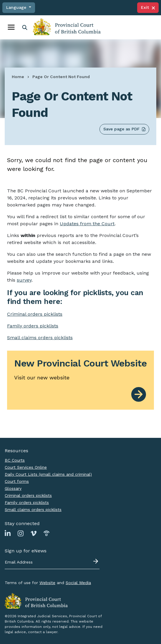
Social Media (78, 583)
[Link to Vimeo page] (34, 533)
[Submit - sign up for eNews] (96, 561)
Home (18, 77)
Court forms (17, 481)
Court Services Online (26, 467)
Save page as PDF (124, 129)
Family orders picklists (27, 502)
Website (47, 583)
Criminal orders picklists (28, 495)
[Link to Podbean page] (47, 533)
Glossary (13, 488)
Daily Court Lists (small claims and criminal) (48, 474)
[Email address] (52, 562)
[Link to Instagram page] (21, 533)
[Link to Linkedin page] (8, 533)
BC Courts (15, 460)
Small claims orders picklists (40, 338)
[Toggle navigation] (11, 27)
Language (17, 7)
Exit (148, 7)
